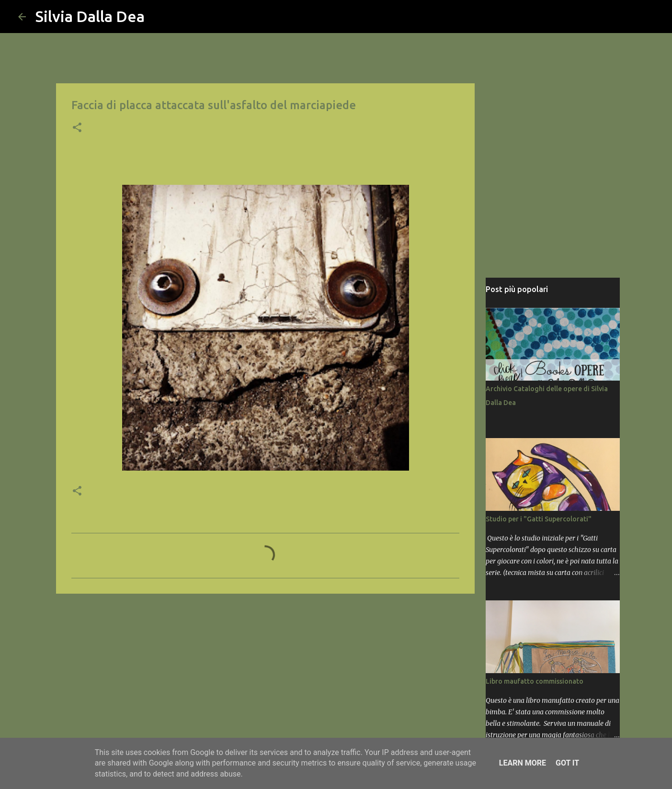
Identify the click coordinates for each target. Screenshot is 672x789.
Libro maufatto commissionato (535, 681)
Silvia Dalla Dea (90, 16)
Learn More (523, 763)
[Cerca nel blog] (605, 17)
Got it (567, 763)
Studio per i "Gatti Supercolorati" (539, 519)
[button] (77, 128)
